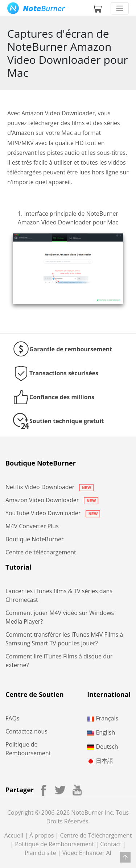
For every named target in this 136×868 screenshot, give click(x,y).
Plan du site (40, 853)
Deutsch (102, 747)
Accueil (14, 835)
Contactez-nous (26, 731)
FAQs (12, 718)
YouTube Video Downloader (53, 513)
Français (103, 718)
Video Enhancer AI (87, 853)
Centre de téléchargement (41, 552)
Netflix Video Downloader (50, 487)
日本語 (100, 761)
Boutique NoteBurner (35, 539)
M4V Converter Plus (32, 526)
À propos (42, 835)
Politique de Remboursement (54, 844)
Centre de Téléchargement (96, 835)
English (101, 732)
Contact (110, 844)
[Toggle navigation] (120, 8)
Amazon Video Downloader (52, 500)
